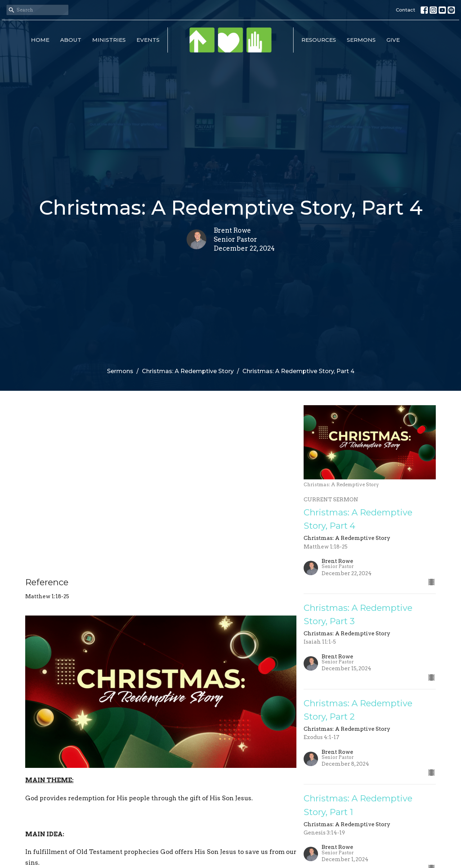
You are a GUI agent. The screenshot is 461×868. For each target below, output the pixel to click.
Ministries (109, 40)
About (71, 40)
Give (393, 40)
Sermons (361, 40)
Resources (319, 40)
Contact (406, 10)
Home (40, 40)
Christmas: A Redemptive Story (188, 371)
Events (148, 40)
